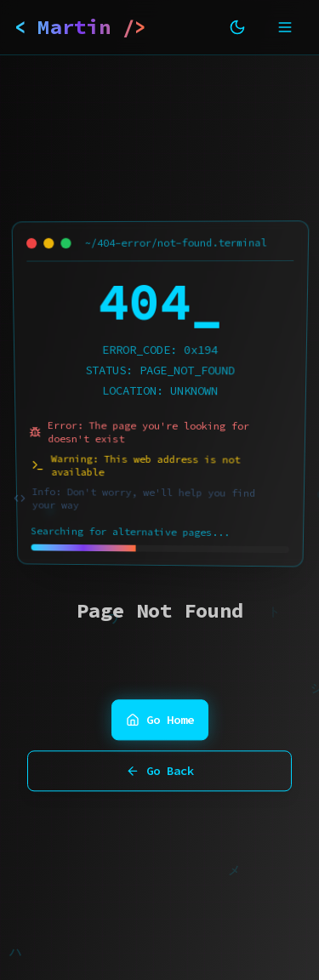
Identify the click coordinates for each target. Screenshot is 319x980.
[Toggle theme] (237, 27)
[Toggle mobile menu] (285, 27)
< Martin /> (80, 27)
